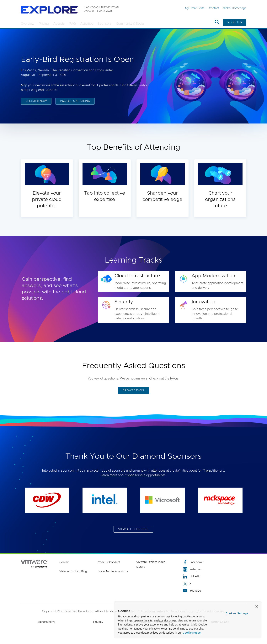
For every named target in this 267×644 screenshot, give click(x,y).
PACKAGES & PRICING (75, 102)
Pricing (44, 24)
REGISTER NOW (36, 102)
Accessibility (46, 622)
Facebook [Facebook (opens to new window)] (193, 562)
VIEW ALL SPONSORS (133, 529)
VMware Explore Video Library (151, 564)
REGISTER (235, 22)
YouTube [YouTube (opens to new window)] (192, 591)
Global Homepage (235, 8)
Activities (87, 24)
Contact (214, 8)
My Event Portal (195, 8)
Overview (27, 24)
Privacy (98, 622)
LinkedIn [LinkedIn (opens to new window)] (192, 576)
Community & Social (130, 24)
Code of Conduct (109, 562)
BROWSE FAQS (133, 390)
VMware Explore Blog (73, 571)
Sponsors (105, 24)
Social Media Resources (113, 571)
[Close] (257, 606)
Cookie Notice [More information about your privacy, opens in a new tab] (192, 633)
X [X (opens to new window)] (187, 584)
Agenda (59, 24)
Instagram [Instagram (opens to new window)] (193, 569)
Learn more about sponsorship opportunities (133, 475)
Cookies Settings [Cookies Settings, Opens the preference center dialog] (237, 613)
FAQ (72, 24)
